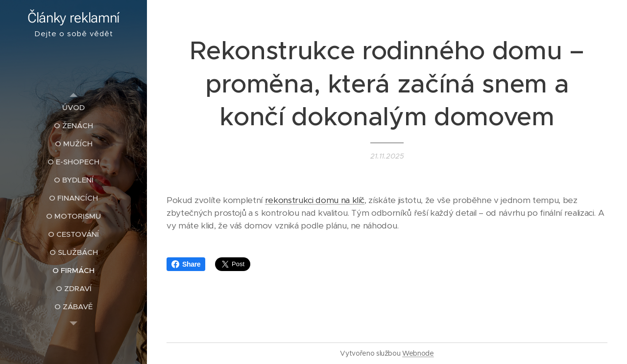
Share (186, 264)
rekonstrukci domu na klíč (315, 200)
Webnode (418, 353)
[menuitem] (73, 107)
